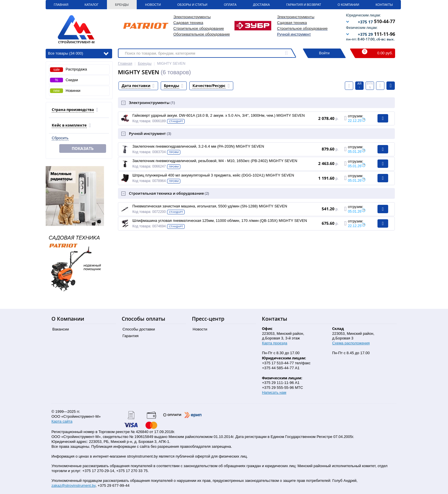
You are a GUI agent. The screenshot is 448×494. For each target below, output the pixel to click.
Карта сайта (62, 421)
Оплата (230, 5)
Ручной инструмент (294, 34)
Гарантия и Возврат (304, 5)
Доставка (261, 5)
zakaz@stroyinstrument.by (73, 485)
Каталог (91, 5)
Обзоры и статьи (192, 5)
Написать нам (274, 392)
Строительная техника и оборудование (169, 193)
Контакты (384, 5)
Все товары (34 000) (78, 53)
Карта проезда (274, 343)
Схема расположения (351, 343)
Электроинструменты (152, 103)
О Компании (348, 5)
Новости (153, 5)
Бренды (122, 5)
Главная (61, 5)
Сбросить (60, 138)
